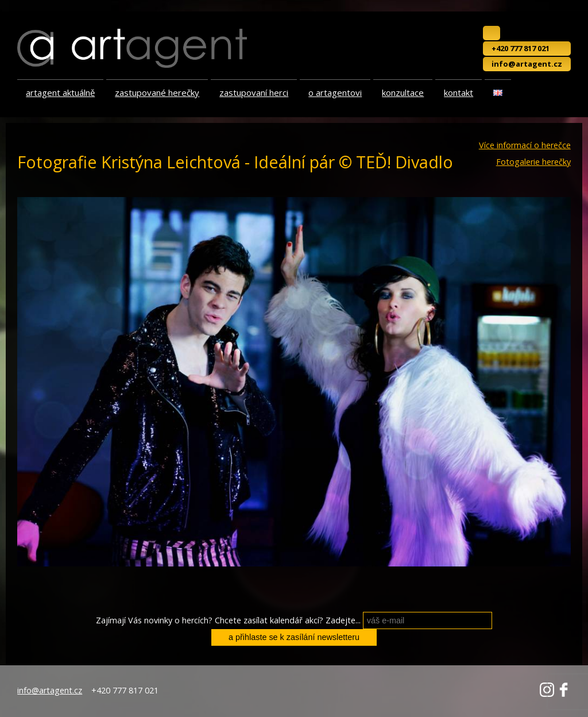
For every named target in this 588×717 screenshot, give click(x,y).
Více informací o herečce (525, 145)
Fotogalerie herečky (533, 162)
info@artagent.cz (527, 64)
